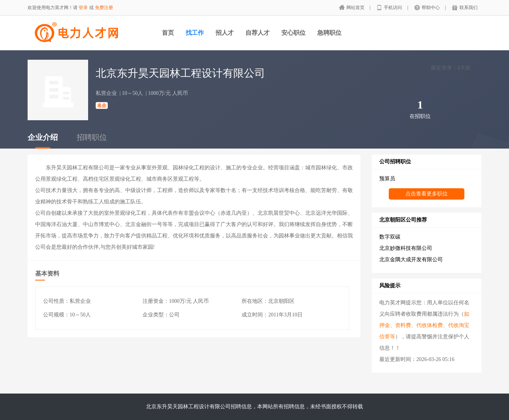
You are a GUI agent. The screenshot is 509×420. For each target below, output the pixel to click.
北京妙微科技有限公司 (406, 248)
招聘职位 (92, 137)
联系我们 (469, 8)
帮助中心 (431, 8)
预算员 (387, 179)
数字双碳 (390, 237)
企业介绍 (43, 137)
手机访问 (393, 8)
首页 (168, 33)
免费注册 (104, 8)
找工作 (195, 33)
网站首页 (356, 8)
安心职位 (293, 33)
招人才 (225, 33)
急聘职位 (329, 33)
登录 (83, 8)
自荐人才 (258, 33)
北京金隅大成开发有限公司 (411, 260)
